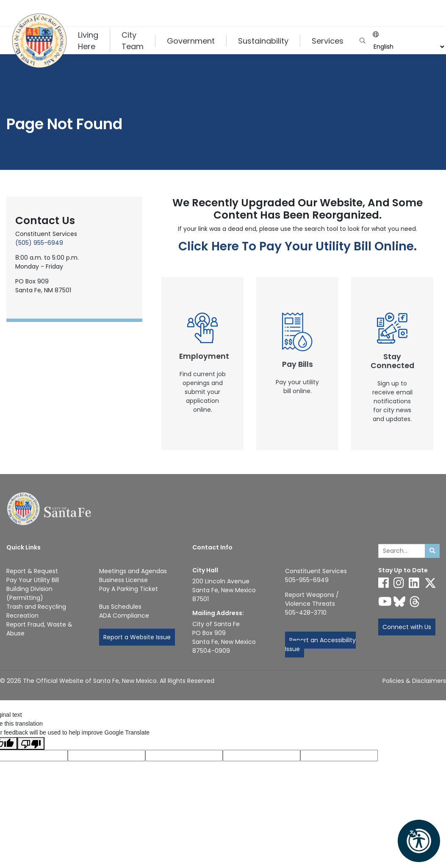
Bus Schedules (120, 607)
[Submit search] (432, 551)
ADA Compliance (124, 616)
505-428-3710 (306, 613)
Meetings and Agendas (133, 571)
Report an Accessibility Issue (320, 645)
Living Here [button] (88, 41)
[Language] (408, 47)
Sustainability (263, 41)
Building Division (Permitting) (29, 593)
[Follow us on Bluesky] (399, 602)
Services (328, 41)
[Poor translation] (31, 743)
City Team (133, 41)
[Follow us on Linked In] (414, 583)
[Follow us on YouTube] (385, 602)
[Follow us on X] (430, 583)
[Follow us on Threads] (415, 602)
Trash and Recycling (36, 607)
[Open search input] (362, 41)
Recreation (22, 616)
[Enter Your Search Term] (402, 551)
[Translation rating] (339, 756)
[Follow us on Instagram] (399, 583)
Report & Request (32, 571)
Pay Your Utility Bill (33, 580)
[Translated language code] (107, 756)
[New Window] (202, 364)
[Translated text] (262, 756)
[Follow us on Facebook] (384, 583)
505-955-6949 (307, 580)
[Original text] (184, 756)
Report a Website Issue (137, 637)
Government (191, 41)
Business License (123, 580)
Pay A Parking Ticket (129, 589)
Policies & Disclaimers (414, 681)
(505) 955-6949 (39, 243)
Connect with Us (407, 627)
